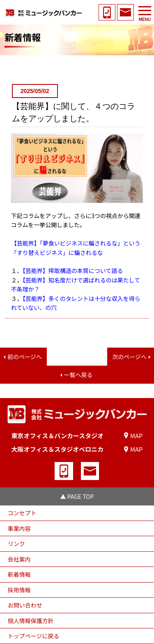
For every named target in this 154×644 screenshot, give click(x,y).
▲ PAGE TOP (77, 496)
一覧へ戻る (78, 375)
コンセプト (22, 513)
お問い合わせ (25, 605)
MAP (137, 436)
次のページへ (129, 357)
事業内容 (19, 528)
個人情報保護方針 (31, 621)
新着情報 (19, 574)
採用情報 (19, 590)
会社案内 (19, 559)
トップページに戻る (34, 636)
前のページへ (25, 357)
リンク (16, 544)
